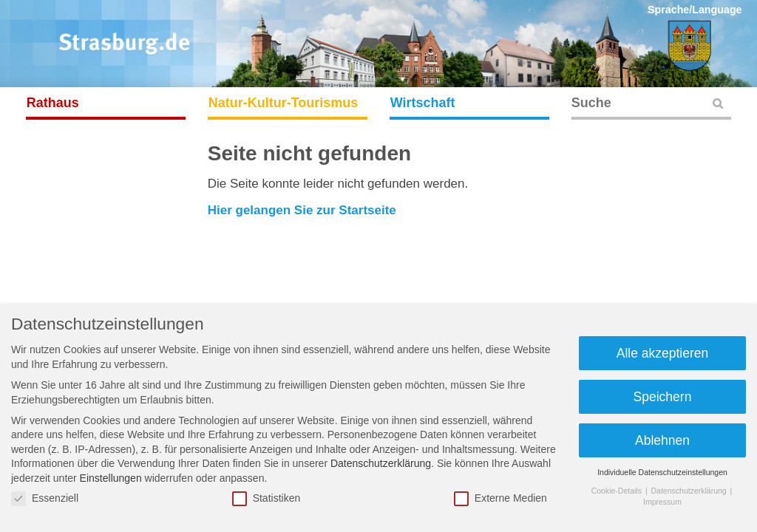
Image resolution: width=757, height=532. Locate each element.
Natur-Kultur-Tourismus (284, 103)
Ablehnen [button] (662, 440)
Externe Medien (500, 498)
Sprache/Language (695, 10)
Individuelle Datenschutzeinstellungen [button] (662, 472)
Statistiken (267, 498)
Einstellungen (111, 478)
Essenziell (45, 498)
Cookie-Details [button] (618, 491)
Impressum (662, 502)
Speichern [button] (663, 397)
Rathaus (53, 103)
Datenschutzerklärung (381, 463)
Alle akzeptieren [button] (663, 353)
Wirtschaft (423, 103)
